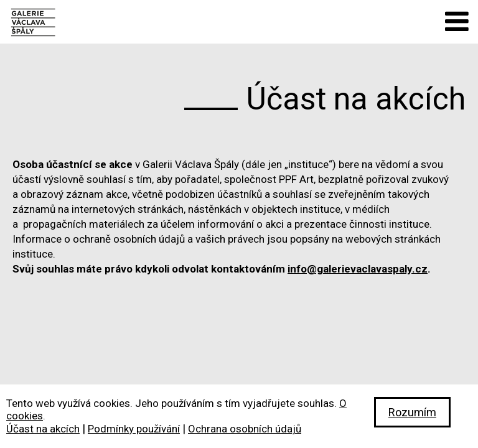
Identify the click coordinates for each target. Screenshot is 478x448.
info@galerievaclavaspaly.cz (358, 269)
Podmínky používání (134, 429)
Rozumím (412, 412)
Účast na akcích (43, 429)
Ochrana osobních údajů (245, 429)
